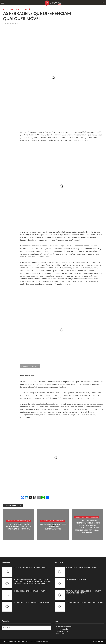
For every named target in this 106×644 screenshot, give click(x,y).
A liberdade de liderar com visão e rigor (30, 568)
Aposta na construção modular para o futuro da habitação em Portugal (19, 526)
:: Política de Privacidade (63, 627)
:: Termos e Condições (62, 629)
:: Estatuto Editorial (61, 631)
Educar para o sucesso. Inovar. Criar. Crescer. (85, 603)
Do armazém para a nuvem (77, 579)
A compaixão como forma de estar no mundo (32, 603)
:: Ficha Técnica (60, 634)
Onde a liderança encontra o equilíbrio (30, 591)
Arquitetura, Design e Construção (17, 9)
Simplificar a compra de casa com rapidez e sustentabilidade (53, 526)
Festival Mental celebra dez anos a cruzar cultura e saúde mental (84, 592)
